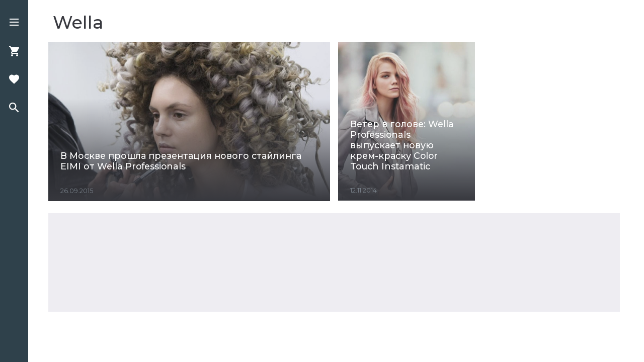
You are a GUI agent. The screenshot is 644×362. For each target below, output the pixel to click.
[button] (14, 23)
